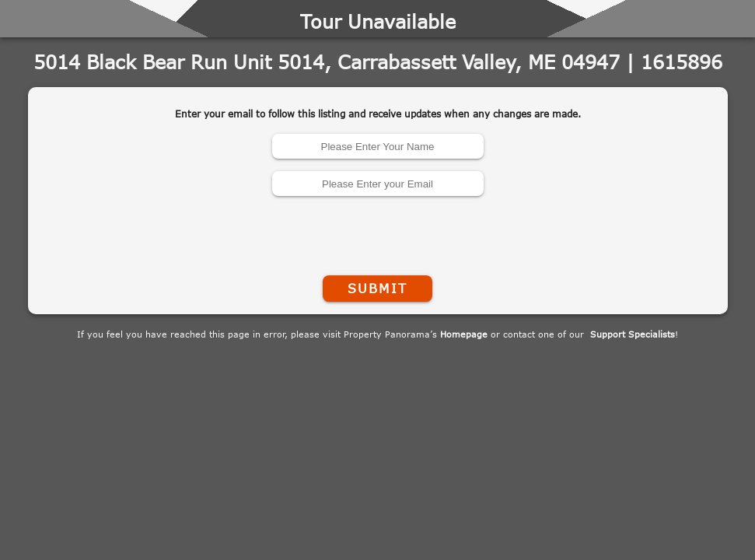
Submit (377, 289)
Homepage (464, 334)
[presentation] (378, 233)
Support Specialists (633, 334)
